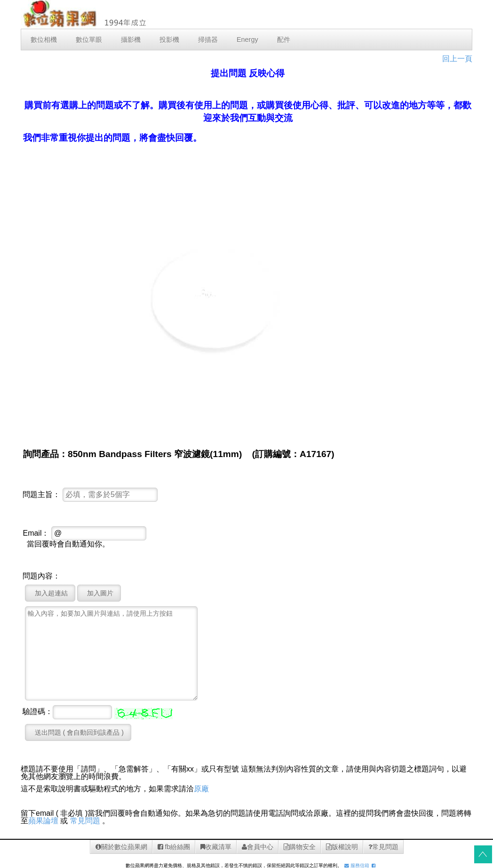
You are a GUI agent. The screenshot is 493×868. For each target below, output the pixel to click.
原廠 (201, 789)
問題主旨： (41, 495)
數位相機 (44, 40)
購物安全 (300, 847)
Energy (247, 40)
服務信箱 (357, 865)
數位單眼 (89, 40)
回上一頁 (457, 59)
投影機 (169, 40)
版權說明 (342, 847)
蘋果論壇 (43, 821)
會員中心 (258, 847)
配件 (284, 40)
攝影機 (131, 40)
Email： (36, 533)
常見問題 (85, 821)
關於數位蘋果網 (121, 847)
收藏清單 (216, 847)
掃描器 (208, 40)
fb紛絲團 (174, 847)
